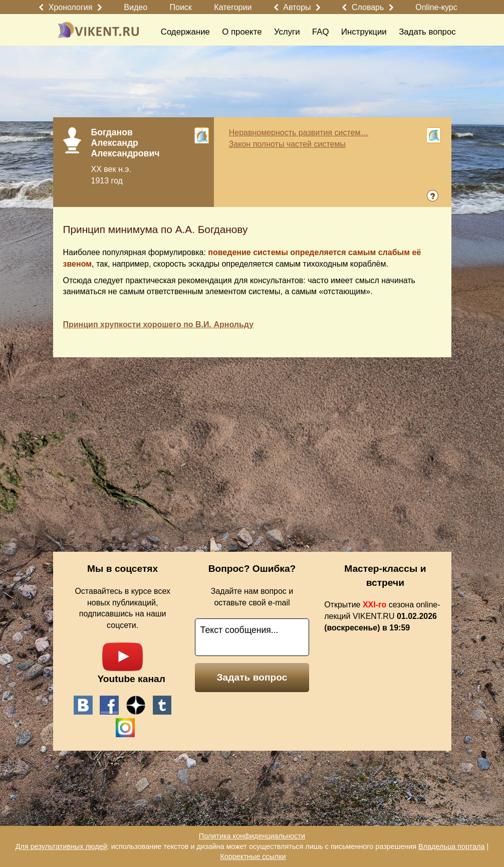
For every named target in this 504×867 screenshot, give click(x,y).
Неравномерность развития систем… (299, 133)
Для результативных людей (61, 846)
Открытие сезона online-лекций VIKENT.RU (382, 616)
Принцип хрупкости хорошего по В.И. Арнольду (159, 324)
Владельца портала (451, 846)
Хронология (71, 7)
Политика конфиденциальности (252, 836)
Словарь (368, 7)
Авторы (297, 7)
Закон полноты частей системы (287, 144)
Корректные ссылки (253, 856)
